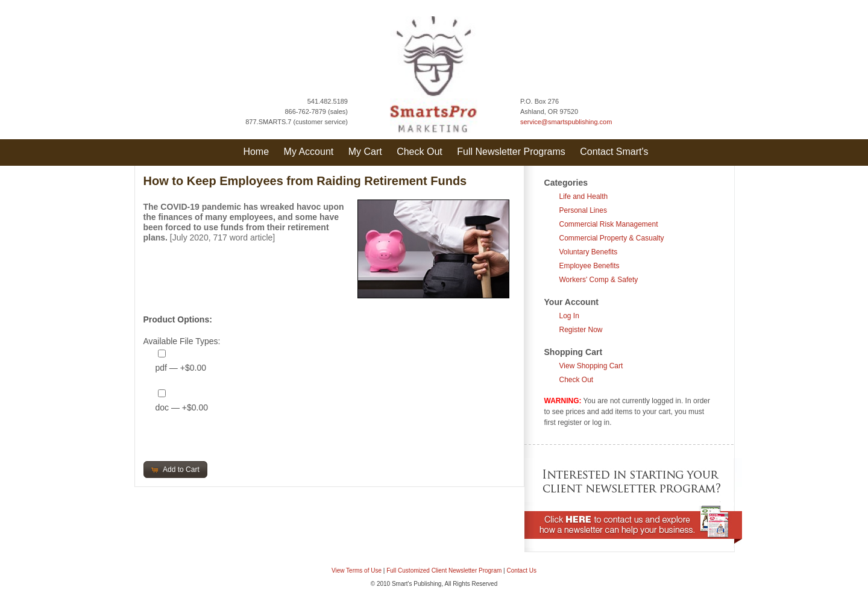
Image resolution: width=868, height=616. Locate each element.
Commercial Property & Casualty (612, 238)
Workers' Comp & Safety (599, 280)
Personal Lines (583, 210)
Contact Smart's (614, 152)
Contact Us (522, 570)
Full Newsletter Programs (511, 152)
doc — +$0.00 (182, 407)
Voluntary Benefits (589, 252)
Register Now (581, 330)
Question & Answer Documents (453, 609)
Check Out (420, 152)
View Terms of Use (357, 570)
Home (256, 152)
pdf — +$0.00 (181, 368)
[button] (175, 470)
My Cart (365, 152)
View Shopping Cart (591, 366)
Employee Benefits (590, 266)
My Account (309, 152)
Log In (569, 316)
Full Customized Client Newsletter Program (444, 570)
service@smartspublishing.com (566, 122)
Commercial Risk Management (609, 224)
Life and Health (584, 196)
